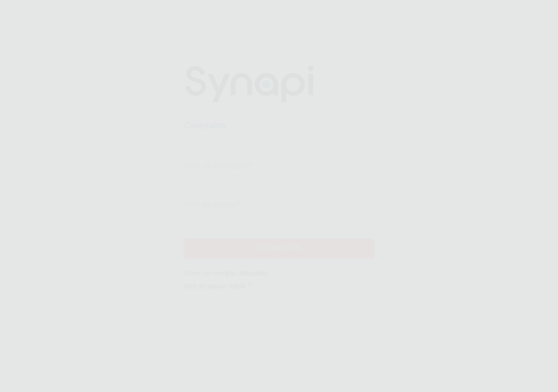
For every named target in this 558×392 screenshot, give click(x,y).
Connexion (279, 253)
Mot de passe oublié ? (218, 292)
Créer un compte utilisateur (226, 278)
